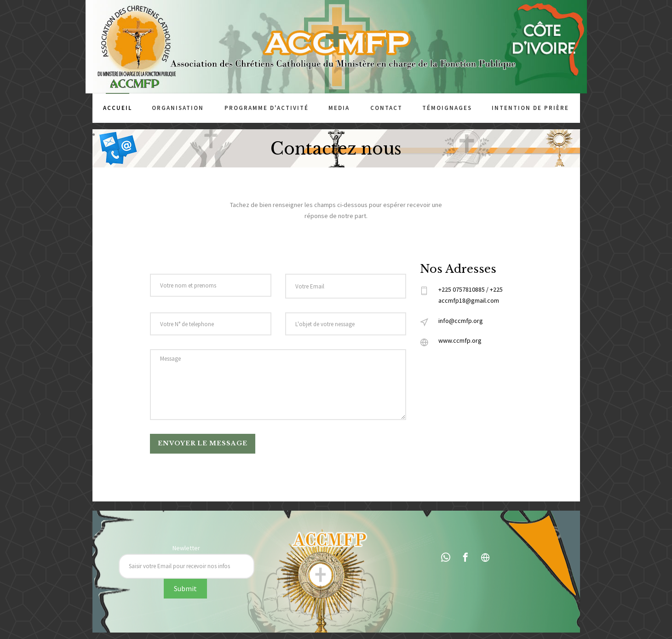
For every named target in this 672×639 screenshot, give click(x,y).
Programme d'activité (267, 108)
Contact (386, 108)
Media (339, 108)
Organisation (178, 108)
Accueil (118, 108)
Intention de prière (530, 108)
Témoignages (447, 108)
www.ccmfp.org (460, 340)
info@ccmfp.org (461, 321)
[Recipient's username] (187, 566)
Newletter (186, 548)
